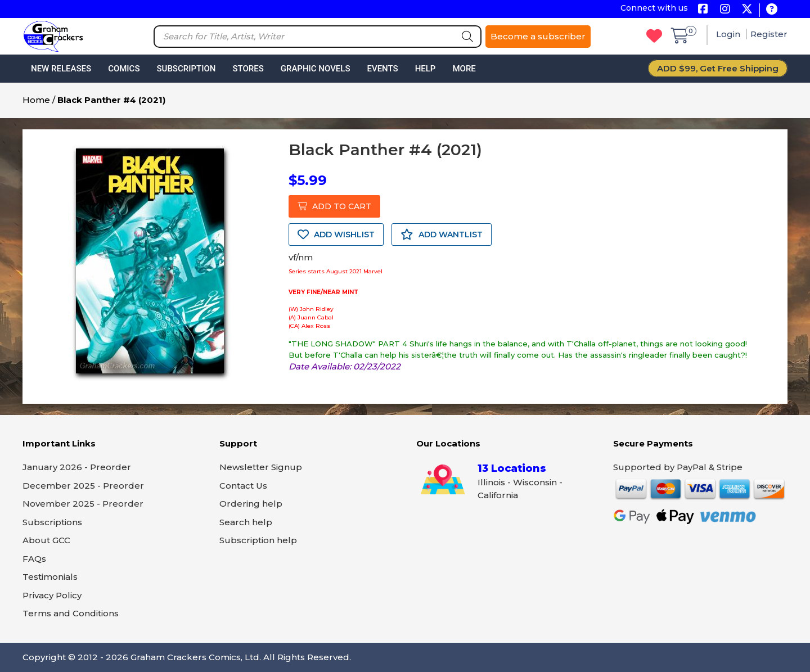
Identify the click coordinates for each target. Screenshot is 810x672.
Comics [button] (124, 69)
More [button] (464, 69)
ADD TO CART (334, 206)
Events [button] (382, 69)
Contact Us (243, 486)
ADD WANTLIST (442, 234)
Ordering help (251, 504)
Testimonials (50, 577)
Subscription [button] (186, 69)
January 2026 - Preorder (77, 467)
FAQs (34, 559)
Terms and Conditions (71, 613)
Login (729, 34)
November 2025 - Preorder (83, 504)
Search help (246, 522)
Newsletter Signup (261, 467)
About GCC (46, 540)
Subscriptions (52, 522)
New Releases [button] (61, 69)
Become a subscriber (538, 36)
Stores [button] (248, 69)
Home (36, 100)
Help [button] (426, 69)
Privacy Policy (52, 595)
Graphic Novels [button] (316, 69)
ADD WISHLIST (336, 234)
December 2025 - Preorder (83, 486)
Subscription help (258, 540)
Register (769, 34)
